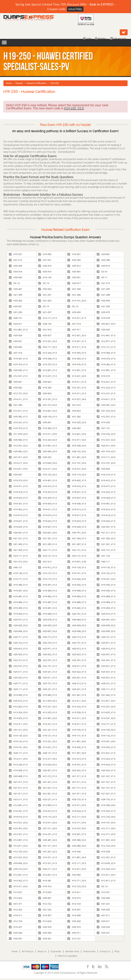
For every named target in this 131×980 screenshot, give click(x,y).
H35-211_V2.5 (48, 869)
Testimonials (89, 951)
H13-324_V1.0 (48, 353)
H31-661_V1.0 (77, 695)
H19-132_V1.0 (106, 736)
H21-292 (103, 306)
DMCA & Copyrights (68, 956)
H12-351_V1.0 (106, 857)
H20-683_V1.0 (18, 370)
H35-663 (45, 393)
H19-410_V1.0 (106, 480)
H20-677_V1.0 (18, 620)
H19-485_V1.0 (48, 695)
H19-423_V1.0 (18, 498)
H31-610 (74, 405)
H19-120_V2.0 (18, 736)
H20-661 (45, 898)
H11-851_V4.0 (77, 753)
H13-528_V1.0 (77, 712)
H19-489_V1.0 (106, 602)
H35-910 (45, 266)
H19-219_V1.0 (106, 475)
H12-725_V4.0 (106, 817)
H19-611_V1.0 (48, 509)
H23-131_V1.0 (77, 556)
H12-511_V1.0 (77, 347)
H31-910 (45, 330)
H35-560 (45, 933)
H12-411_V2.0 (77, 869)
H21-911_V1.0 (77, 794)
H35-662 (16, 388)
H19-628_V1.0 (77, 527)
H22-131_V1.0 (106, 550)
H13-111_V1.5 (48, 318)
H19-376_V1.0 (77, 364)
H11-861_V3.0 (77, 457)
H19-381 (45, 881)
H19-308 (74, 915)
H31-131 (103, 428)
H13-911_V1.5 (77, 318)
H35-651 (16, 341)
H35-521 (103, 933)
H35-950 (103, 301)
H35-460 (103, 898)
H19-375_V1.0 (48, 364)
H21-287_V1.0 (77, 544)
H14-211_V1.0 (77, 382)
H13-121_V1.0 (106, 347)
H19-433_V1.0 (106, 747)
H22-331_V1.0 (77, 660)
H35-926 (16, 335)
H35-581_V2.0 (106, 405)
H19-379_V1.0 (18, 428)
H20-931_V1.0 (106, 654)
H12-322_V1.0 (106, 388)
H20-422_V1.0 (77, 770)
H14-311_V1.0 (18, 399)
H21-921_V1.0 (106, 794)
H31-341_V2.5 (48, 852)
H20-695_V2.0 (106, 625)
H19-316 (45, 886)
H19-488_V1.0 (77, 602)
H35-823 (74, 411)
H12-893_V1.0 (48, 805)
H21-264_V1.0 (77, 538)
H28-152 (45, 324)
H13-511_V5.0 (48, 434)
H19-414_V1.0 (48, 486)
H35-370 (45, 927)
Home (9, 83)
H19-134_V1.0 (77, 567)
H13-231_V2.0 (106, 707)
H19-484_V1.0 (106, 596)
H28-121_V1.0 (48, 753)
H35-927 (45, 335)
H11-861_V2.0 (106, 840)
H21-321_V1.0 (106, 776)
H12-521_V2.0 (106, 440)
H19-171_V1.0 (18, 579)
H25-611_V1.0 (48, 678)
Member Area (72, 951)
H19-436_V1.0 (77, 504)
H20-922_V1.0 (48, 654)
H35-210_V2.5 (18, 869)
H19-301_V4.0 (106, 741)
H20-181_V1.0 (77, 614)
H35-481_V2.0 (48, 840)
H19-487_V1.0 (48, 602)
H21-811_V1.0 (18, 794)
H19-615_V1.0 (18, 515)
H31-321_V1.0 (48, 730)
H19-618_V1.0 (106, 515)
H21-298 (103, 295)
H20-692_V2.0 (18, 625)
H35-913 (103, 266)
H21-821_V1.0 (48, 794)
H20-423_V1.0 (106, 770)
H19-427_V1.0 (77, 498)
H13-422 (16, 898)
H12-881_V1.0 (18, 330)
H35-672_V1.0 (18, 701)
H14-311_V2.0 (18, 724)
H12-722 (45, 904)
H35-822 (45, 382)
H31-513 (103, 283)
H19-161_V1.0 (77, 573)
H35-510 (74, 927)
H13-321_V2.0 (48, 341)
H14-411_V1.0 (77, 724)
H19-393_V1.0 (106, 585)
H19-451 (74, 254)
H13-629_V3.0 (48, 463)
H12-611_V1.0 (18, 411)
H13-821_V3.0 (77, 434)
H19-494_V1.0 (18, 614)
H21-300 (16, 405)
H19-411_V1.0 (18, 486)
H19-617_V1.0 (77, 515)
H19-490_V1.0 (18, 608)
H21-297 (45, 312)
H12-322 (16, 910)
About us (42, 951)
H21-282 (74, 417)
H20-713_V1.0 (77, 637)
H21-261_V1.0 (48, 538)
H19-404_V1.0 (48, 591)
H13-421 (103, 892)
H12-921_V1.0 (18, 834)
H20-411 (16, 324)
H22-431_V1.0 (106, 660)
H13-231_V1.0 (48, 376)
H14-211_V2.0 (48, 469)
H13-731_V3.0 (106, 463)
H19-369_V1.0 (77, 359)
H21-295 (103, 289)
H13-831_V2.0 (48, 411)
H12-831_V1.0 (48, 875)
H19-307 (45, 915)
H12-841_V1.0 (48, 370)
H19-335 (103, 422)
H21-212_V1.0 (48, 776)
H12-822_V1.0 (18, 707)
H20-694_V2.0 (77, 625)
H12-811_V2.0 (106, 701)
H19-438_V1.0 (18, 770)
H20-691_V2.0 (106, 620)
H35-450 (16, 266)
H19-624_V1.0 (106, 521)
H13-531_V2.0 (18, 857)
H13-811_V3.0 (18, 846)
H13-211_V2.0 (18, 463)
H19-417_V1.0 (106, 486)
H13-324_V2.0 (18, 712)
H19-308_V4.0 (106, 805)
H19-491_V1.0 (48, 608)
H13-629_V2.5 (106, 863)
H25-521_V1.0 (48, 672)
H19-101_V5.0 (106, 823)
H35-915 (45, 272)
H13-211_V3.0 (18, 759)
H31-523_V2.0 (106, 411)
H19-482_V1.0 (48, 596)
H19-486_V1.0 (18, 602)
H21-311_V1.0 (77, 776)
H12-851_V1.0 (77, 370)
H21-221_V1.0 (18, 538)
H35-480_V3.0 (77, 846)
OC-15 (44, 306)
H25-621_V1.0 (77, 678)
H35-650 (74, 312)
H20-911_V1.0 (48, 649)
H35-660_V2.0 (18, 863)
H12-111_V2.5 (77, 863)
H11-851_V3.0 (77, 857)
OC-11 (102, 277)
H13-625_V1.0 (106, 712)
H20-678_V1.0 (48, 620)
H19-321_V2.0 (106, 579)
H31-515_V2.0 (48, 405)
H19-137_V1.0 (48, 573)
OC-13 (102, 886)
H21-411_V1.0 (18, 782)
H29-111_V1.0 (18, 689)
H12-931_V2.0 (18, 446)
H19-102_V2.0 (48, 475)
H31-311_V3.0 (18, 730)
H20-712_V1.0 (48, 637)
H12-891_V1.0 (18, 840)
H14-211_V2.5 (77, 718)
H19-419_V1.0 (48, 492)
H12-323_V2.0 (48, 440)
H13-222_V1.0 (77, 707)
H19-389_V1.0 (18, 585)
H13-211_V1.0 (77, 393)
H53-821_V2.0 (106, 324)
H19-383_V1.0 (48, 428)
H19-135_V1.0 (106, 567)
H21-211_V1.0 (106, 533)
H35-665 (74, 428)
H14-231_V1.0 (48, 834)
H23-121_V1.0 (48, 556)
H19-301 (74, 910)
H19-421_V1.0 (77, 492)
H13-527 (16, 892)
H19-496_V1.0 (48, 614)
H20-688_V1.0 (18, 776)
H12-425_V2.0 (106, 869)
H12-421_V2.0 (77, 335)
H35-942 (16, 277)
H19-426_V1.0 (77, 747)
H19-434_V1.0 (48, 504)
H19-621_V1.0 (18, 521)
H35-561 (45, 939)
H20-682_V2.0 (18, 451)
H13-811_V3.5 (18, 469)
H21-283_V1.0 (18, 544)
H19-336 (45, 388)
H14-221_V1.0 (106, 382)
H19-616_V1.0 (48, 515)
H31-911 (74, 330)
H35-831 (45, 422)
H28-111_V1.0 (18, 753)
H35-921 (74, 277)
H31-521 (45, 260)
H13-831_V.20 (77, 562)
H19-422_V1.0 (106, 492)
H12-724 (16, 921)
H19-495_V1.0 (18, 695)
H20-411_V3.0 (106, 446)
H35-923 (45, 289)
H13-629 (45, 892)
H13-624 (45, 921)
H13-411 (74, 892)
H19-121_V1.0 (48, 736)
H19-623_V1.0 (77, 521)
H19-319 (103, 376)
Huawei (19, 83)
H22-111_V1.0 (48, 550)
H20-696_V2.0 (18, 631)
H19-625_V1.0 (18, 527)
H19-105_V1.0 (77, 730)
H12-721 (74, 939)
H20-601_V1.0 (18, 533)
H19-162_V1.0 (106, 573)
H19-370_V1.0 (106, 359)
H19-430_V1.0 (106, 591)
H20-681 (103, 254)
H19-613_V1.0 (77, 509)
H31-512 (16, 260)
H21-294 (74, 289)
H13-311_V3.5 (48, 759)
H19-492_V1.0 (77, 608)
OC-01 (102, 272)
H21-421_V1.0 (48, 782)
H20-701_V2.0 (77, 533)
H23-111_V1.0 (18, 556)
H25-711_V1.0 (18, 683)
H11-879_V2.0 (18, 434)
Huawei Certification (36, 83)
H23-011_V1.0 (77, 666)
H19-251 (16, 254)
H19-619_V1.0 (18, 817)
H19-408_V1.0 (77, 591)
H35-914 (16, 272)
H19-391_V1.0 (48, 585)
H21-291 (45, 295)
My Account (118, 38)
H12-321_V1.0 (77, 388)
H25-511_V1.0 (18, 672)
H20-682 (16, 347)
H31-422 (45, 301)
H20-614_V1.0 (106, 614)
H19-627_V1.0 (48, 527)
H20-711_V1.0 (18, 637)
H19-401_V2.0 (18, 591)
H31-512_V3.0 (18, 562)
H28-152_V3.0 (77, 451)
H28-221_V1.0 (106, 683)
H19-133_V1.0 (18, 741)
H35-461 (16, 289)
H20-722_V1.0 (18, 643)
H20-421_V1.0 (48, 770)
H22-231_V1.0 (48, 660)
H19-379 (103, 318)
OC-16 (73, 306)
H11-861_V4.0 (77, 741)
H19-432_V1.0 (106, 765)
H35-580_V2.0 (77, 840)
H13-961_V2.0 (48, 718)
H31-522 (45, 910)
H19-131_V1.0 (77, 736)
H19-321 (16, 927)
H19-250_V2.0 (77, 422)
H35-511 (74, 933)
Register (101, 38)
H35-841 (74, 272)
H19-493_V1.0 (106, 608)
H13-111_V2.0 (106, 457)
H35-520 (103, 927)
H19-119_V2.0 (77, 475)
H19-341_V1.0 (18, 811)
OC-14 (44, 283)
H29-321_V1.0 (77, 689)
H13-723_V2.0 (77, 886)
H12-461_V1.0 (106, 335)
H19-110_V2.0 (48, 817)
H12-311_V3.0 (106, 834)
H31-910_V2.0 (106, 451)
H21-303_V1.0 (18, 550)
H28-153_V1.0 (77, 799)
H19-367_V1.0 (18, 359)
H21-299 (16, 295)
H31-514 (74, 324)
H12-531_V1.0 (106, 417)
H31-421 (103, 904)
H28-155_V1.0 (106, 799)
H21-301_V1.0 (106, 544)
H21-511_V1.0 (77, 782)
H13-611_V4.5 (106, 875)
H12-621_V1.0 (48, 747)
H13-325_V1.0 (48, 712)
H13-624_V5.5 (48, 765)
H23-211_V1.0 (18, 799)
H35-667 (16, 475)
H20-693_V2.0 (48, 625)
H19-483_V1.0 (77, 596)
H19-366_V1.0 (106, 353)
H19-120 (45, 277)
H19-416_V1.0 (77, 486)
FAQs (117, 951)
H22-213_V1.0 (18, 660)
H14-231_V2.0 (106, 718)
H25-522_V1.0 (77, 672)
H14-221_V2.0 (77, 469)
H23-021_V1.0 (106, 666)
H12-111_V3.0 (77, 817)
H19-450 (45, 254)
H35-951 (16, 306)
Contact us (105, 951)
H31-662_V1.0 (106, 695)
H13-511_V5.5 (77, 805)
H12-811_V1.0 (106, 881)
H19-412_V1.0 (48, 567)
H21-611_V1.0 (18, 788)
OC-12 (14, 283)
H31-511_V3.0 (48, 828)
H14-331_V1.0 (77, 765)
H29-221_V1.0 (48, 689)
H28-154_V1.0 (48, 417)
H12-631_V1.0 (106, 753)
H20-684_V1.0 (77, 620)
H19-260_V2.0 (77, 579)
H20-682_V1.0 (18, 440)
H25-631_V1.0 (106, 678)
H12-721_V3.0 (18, 393)
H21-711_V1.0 (77, 788)
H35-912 (74, 266)
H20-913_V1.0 (106, 649)
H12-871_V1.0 (106, 341)
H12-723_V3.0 (18, 852)
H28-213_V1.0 (77, 683)
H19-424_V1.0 (77, 811)
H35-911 (103, 921)
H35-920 (103, 910)
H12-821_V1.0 (18, 875)
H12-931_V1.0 (18, 376)
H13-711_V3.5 (77, 823)
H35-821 (16, 382)
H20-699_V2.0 (106, 631)
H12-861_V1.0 (106, 370)
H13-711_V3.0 (77, 881)
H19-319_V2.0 (18, 480)
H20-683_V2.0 (48, 451)
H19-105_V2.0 (106, 730)
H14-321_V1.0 (48, 724)
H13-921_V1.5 (77, 341)
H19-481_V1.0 (18, 596)
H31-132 (103, 556)
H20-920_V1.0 (18, 654)
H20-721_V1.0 (106, 637)
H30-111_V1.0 (106, 689)
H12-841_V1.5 (18, 805)
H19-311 (16, 915)
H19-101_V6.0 (18, 747)
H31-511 (103, 915)
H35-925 (103, 330)
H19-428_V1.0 (106, 498)
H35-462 (16, 301)
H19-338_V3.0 (77, 446)
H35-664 (103, 469)
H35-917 (74, 283)
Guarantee (56, 951)
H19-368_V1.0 (48, 359)
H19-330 (74, 852)
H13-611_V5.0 (48, 823)
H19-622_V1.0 (48, 521)
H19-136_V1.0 (18, 573)
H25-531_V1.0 (106, 672)
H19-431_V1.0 (18, 504)
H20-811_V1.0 (106, 643)
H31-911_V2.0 (18, 457)
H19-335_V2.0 (106, 434)
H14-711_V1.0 (106, 724)
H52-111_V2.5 (48, 347)
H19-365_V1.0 (77, 353)
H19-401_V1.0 (48, 480)
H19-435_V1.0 (106, 811)
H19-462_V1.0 (18, 509)
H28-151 (16, 318)
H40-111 (103, 562)
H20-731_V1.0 (77, 643)
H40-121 (16, 567)
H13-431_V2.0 (77, 376)
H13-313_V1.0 (77, 759)
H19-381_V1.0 (77, 834)
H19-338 (103, 852)
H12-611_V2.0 (77, 701)
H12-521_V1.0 (48, 863)
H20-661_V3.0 (48, 533)
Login (87, 38)
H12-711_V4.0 (106, 828)
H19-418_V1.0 (18, 492)
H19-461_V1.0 (106, 504)
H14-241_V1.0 (18, 422)
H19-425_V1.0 (48, 498)
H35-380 (103, 260)
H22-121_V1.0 (77, 550)
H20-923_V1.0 (77, 654)
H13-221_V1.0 (106, 393)
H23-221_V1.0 (48, 799)
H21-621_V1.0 (48, 788)
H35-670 (103, 312)
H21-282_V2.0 (106, 538)
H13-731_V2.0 (77, 301)
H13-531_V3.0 (18, 823)
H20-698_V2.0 (77, 631)
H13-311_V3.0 (18, 886)
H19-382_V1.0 (106, 364)
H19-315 (74, 898)
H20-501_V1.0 (106, 527)
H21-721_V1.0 (106, 788)
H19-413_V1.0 (48, 811)
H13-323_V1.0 (106, 759)
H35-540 (16, 933)
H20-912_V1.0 (77, 649)
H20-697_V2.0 (48, 631)
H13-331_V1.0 (48, 399)
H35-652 (45, 457)
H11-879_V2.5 (48, 701)
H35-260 (74, 921)
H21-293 (16, 312)
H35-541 (16, 939)
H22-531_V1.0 (18, 666)
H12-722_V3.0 (106, 846)
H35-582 (74, 875)
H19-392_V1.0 (77, 585)
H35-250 (74, 260)
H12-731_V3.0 (77, 463)
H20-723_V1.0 (48, 643)
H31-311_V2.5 (48, 846)
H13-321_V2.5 (48, 741)
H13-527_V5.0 (77, 828)
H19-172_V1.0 (48, 579)
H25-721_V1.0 (48, 683)
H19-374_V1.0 (18, 364)
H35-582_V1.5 (18, 417)
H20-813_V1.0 (18, 649)
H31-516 (16, 353)
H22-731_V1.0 (48, 666)
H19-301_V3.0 (18, 828)
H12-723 (74, 904)
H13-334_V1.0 (18, 765)
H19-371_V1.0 (48, 857)
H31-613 (45, 562)
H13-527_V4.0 (77, 399)
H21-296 (74, 295)
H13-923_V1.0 (18, 718)
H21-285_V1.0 (48, 544)
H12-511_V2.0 (77, 440)
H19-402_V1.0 (77, 480)
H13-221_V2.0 (48, 707)
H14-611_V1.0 (106, 399)
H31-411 (16, 904)
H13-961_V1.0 (48, 446)
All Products (28, 951)
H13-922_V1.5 (18, 881)
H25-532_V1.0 (18, 678)
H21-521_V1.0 (106, 782)
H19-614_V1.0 (106, 509)
